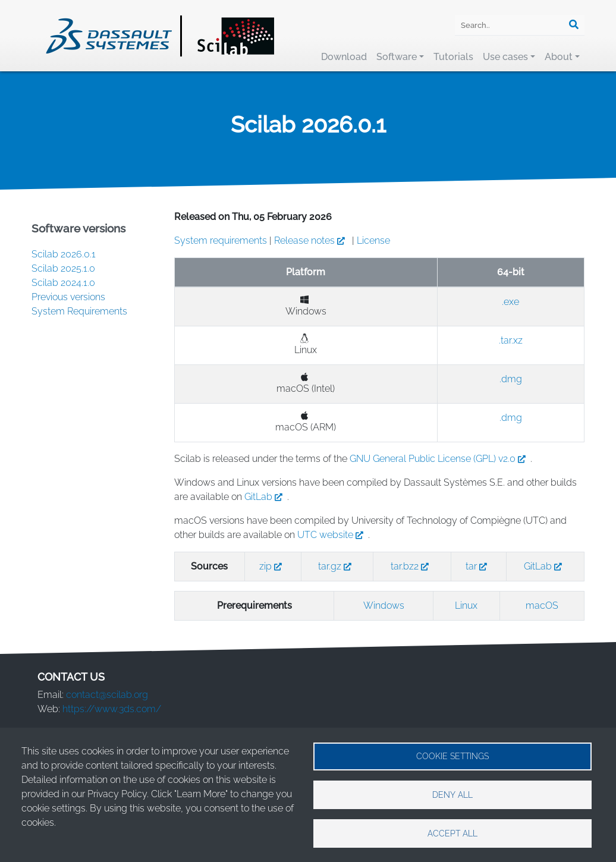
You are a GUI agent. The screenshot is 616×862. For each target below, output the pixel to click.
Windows (384, 605)
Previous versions (68, 297)
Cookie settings (452, 756)
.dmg (511, 379)
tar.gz (337, 566)
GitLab (266, 497)
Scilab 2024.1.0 (63, 283)
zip (273, 566)
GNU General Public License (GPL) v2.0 (440, 459)
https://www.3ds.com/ (112, 709)
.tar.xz (511, 340)
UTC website (333, 535)
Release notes (312, 240)
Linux (466, 605)
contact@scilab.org (107, 695)
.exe (510, 302)
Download (344, 57)
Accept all (452, 833)
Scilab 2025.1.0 (63, 268)
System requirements (221, 240)
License (373, 240)
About (559, 57)
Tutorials (453, 57)
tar (479, 566)
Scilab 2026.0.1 (64, 254)
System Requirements (79, 311)
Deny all (452, 794)
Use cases (505, 57)
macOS (542, 605)
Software (397, 57)
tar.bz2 (412, 566)
